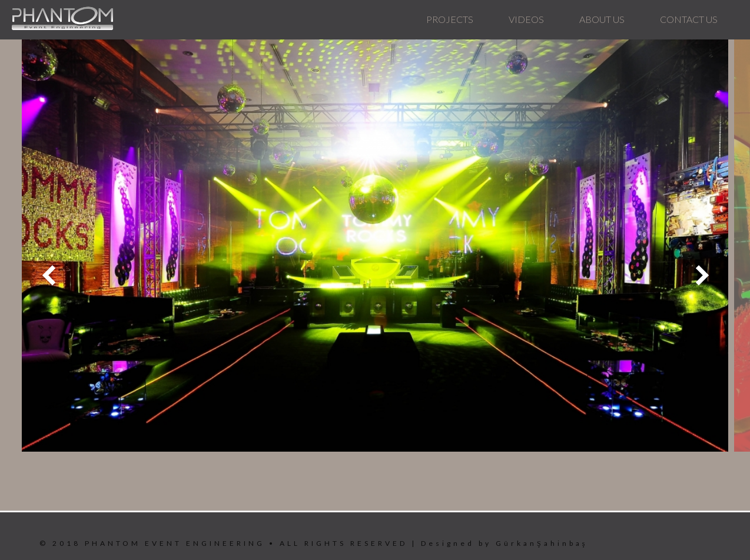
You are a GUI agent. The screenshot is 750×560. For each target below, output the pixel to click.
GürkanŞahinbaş (542, 543)
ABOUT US (602, 19)
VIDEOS (526, 19)
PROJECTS (450, 19)
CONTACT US (689, 19)
